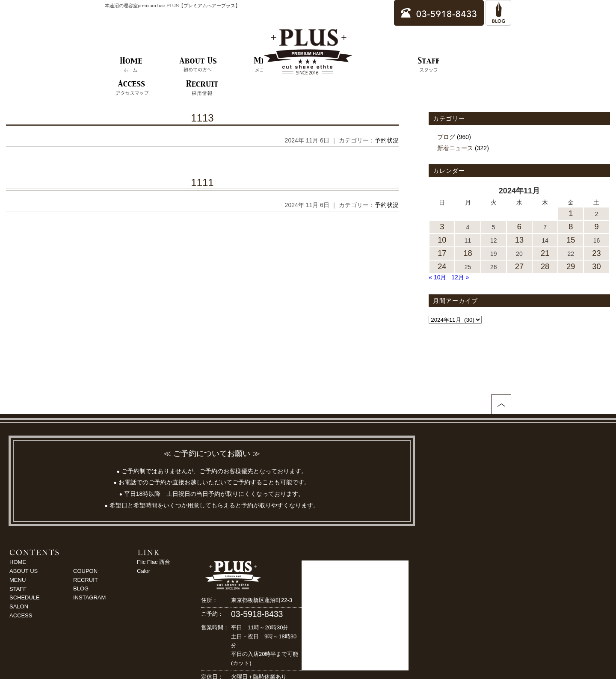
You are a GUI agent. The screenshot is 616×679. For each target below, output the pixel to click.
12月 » (460, 277)
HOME (18, 562)
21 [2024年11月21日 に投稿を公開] (545, 253)
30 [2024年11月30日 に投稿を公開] (596, 267)
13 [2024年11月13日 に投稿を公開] (519, 240)
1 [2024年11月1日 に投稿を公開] (571, 213)
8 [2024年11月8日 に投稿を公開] (571, 227)
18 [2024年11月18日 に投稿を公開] (468, 253)
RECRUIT (86, 580)
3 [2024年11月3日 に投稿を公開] (442, 227)
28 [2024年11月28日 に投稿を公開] (545, 267)
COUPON (85, 571)
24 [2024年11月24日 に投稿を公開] (442, 267)
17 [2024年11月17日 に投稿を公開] (442, 253)
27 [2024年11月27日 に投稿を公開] (519, 267)
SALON (19, 606)
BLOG (81, 589)
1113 (202, 118)
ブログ (446, 137)
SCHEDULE (25, 597)
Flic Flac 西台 (154, 562)
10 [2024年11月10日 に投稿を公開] (442, 240)
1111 (202, 182)
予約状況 (387, 140)
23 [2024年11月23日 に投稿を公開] (596, 253)
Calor (144, 571)
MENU (18, 580)
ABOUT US (24, 571)
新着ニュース (455, 148)
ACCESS (21, 615)
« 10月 (437, 277)
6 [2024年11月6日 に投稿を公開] (519, 227)
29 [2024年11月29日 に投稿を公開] (571, 267)
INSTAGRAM (89, 597)
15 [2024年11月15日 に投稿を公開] (571, 240)
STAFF (18, 589)
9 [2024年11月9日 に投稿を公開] (596, 227)
